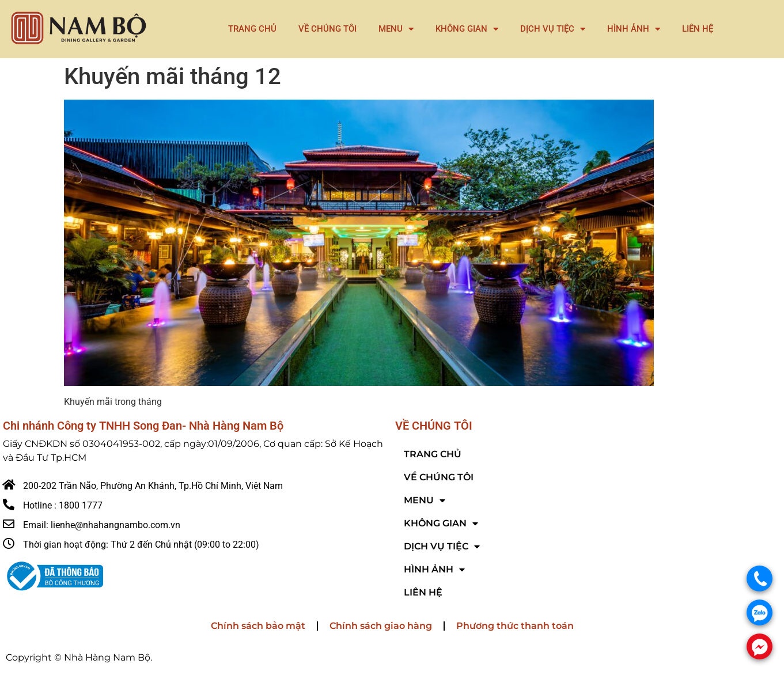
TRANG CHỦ (252, 29)
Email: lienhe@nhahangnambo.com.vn (102, 525)
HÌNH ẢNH (634, 29)
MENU (396, 29)
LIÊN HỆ (698, 29)
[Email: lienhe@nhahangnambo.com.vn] (9, 524)
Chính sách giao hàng (381, 626)
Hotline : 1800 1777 (63, 505)
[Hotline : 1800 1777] (9, 504)
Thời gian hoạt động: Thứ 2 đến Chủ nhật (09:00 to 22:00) (141, 545)
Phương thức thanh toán (515, 626)
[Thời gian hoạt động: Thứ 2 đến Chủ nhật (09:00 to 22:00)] (9, 544)
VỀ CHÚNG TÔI (327, 29)
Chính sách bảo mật (258, 626)
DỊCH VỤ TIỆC (553, 29)
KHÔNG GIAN (467, 29)
